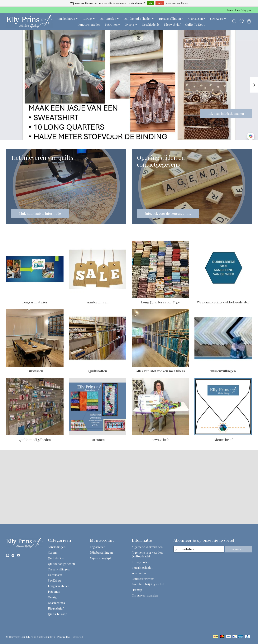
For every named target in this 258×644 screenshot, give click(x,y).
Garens (53, 552)
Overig (52, 597)
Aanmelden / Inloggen (239, 10)
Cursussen (35, 371)
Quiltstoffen (98, 371)
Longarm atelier (89, 24)
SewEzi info (160, 440)
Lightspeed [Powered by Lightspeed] (77, 637)
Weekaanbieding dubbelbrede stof (223, 302)
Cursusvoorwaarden (145, 595)
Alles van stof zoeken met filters (160, 371)
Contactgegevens (143, 579)
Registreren (98, 547)
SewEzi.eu (54, 580)
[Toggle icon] (234, 21)
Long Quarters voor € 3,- (160, 302)
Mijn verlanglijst (101, 558)
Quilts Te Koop (195, 24)
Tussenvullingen (223, 371)
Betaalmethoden (142, 568)
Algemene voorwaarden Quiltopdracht (147, 554)
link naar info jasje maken (224, 113)
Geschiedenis (151, 24)
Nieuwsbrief (172, 24)
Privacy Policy (140, 562)
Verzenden (139, 573)
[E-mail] (199, 549)
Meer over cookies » (177, 3)
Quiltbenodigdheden (35, 440)
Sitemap (137, 590)
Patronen (98, 440)
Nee (160, 3)
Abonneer (238, 549)
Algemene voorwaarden (147, 547)
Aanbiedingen (98, 302)
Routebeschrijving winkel (148, 584)
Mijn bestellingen (101, 552)
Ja (150, 3)
